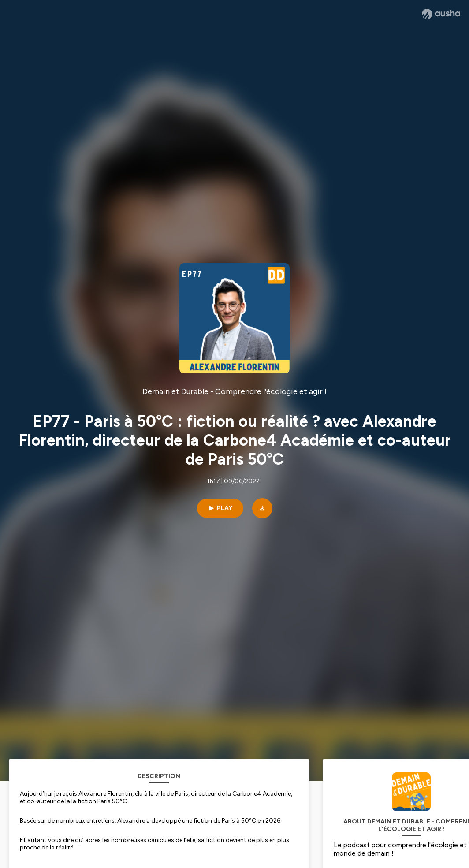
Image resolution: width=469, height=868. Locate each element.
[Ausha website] (441, 14)
